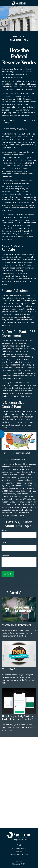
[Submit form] (8, 574)
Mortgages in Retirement (17, 625)
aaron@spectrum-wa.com (19, 840)
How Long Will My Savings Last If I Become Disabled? (17, 718)
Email (4, 542)
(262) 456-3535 (21, 864)
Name (4, 530)
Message (5, 555)
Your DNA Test (11, 669)
